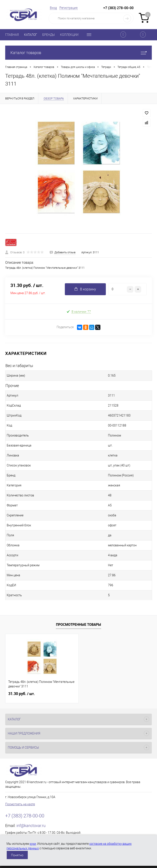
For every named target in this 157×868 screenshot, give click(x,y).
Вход (53, 8)
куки (33, 844)
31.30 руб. (22, 694)
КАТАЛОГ (31, 35)
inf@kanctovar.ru (31, 826)
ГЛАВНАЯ (12, 35)
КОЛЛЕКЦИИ (69, 35)
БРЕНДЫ (49, 35)
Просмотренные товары (78, 624)
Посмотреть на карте (20, 804)
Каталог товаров (78, 53)
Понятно (17, 855)
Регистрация (69, 8)
